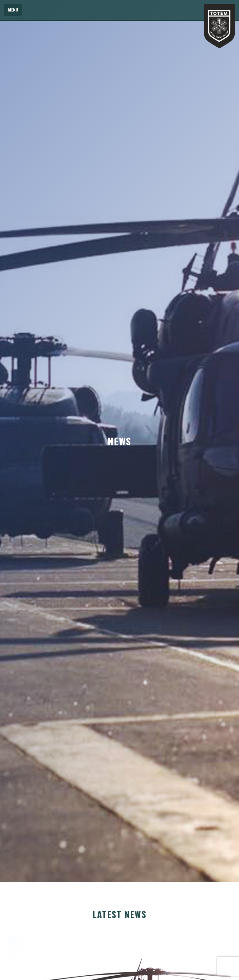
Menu (13, 10)
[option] (119, 441)
